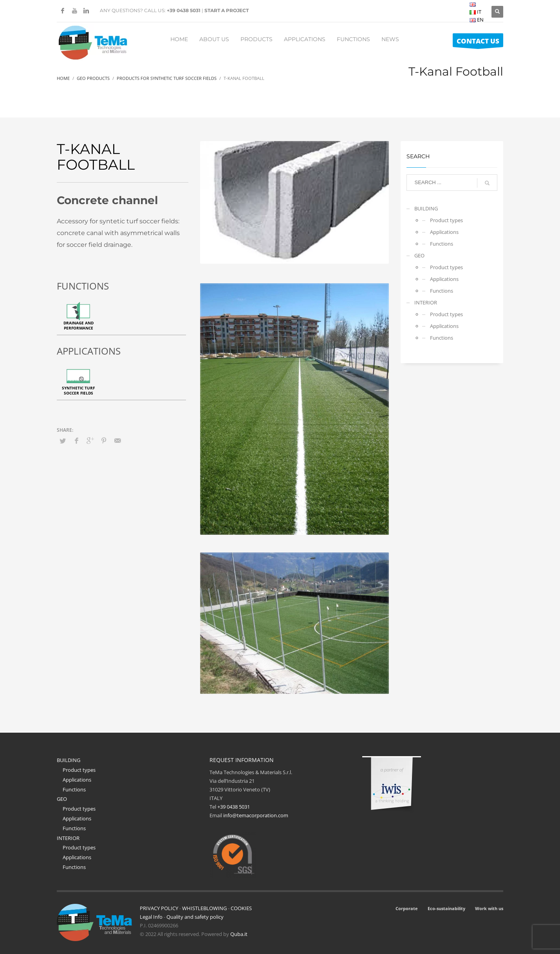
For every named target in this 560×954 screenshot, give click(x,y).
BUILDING (426, 208)
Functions (442, 244)
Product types (446, 220)
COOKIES (241, 908)
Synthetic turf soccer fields (78, 390)
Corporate (407, 908)
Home (63, 78)
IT (475, 12)
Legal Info (151, 917)
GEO (419, 255)
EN (477, 20)
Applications (444, 232)
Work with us (489, 908)
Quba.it (239, 934)
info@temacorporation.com (256, 815)
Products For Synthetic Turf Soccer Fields (167, 78)
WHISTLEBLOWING (204, 908)
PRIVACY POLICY (159, 908)
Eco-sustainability (446, 908)
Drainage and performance (79, 325)
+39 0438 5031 (184, 10)
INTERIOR (426, 302)
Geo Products (93, 78)
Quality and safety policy (195, 917)
